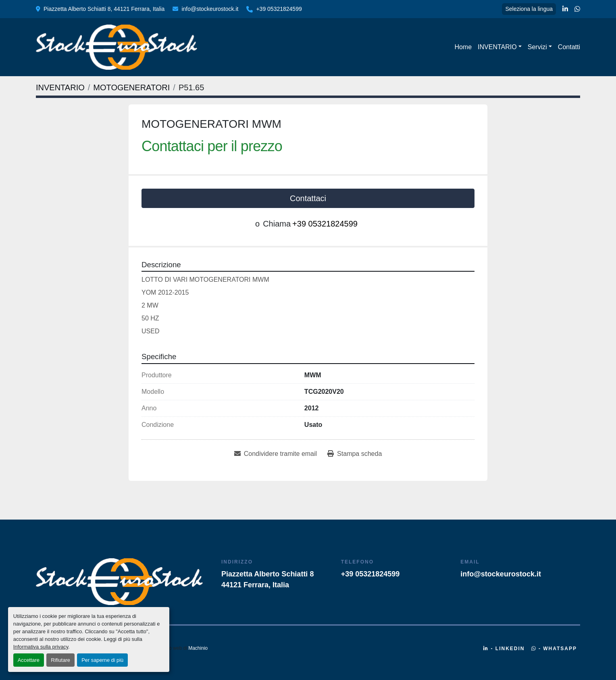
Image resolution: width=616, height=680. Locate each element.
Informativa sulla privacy (41, 647)
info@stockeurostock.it (210, 9)
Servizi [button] (537, 47)
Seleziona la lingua (529, 9)
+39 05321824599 (279, 9)
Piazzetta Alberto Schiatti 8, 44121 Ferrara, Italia (104, 9)
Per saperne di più (102, 660)
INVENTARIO (497, 47)
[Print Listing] (355, 454)
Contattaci (308, 198)
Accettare (29, 660)
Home (463, 47)
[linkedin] (565, 9)
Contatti (569, 47)
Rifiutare (60, 660)
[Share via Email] (276, 454)
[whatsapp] (577, 9)
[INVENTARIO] (60, 87)
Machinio (198, 648)
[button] (500, 47)
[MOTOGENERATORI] (131, 87)
